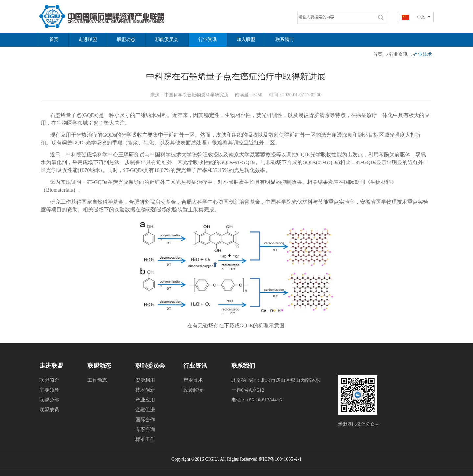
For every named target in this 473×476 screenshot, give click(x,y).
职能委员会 (150, 366)
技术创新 (145, 390)
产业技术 (193, 380)
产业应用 (145, 400)
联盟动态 (99, 366)
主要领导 (49, 390)
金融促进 (145, 410)
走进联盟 (51, 366)
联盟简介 (49, 380)
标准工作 (145, 439)
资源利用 (145, 380)
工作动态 (97, 380)
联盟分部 (49, 400)
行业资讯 (195, 366)
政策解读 (193, 390)
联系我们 (243, 366)
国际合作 (145, 420)
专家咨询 (145, 429)
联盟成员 (49, 410)
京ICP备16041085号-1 (280, 459)
